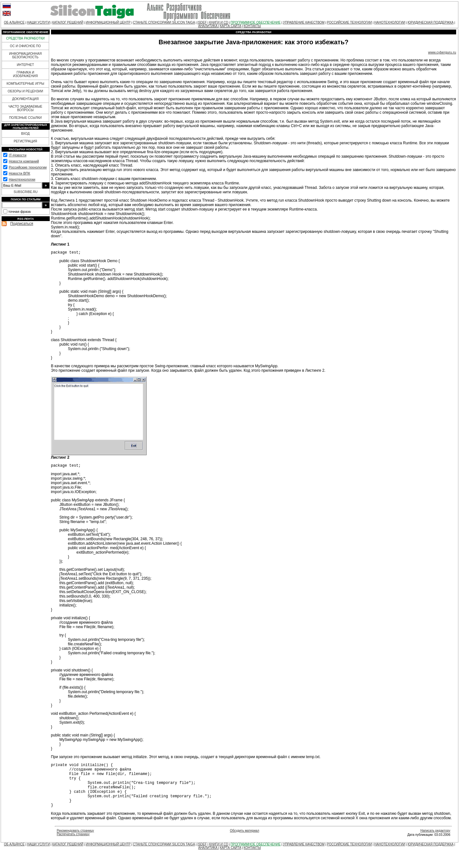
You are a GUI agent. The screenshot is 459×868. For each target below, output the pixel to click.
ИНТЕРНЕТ (25, 65)
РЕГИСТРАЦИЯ (25, 141)
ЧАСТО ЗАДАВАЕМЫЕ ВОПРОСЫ (25, 108)
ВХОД (25, 134)
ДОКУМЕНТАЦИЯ (25, 99)
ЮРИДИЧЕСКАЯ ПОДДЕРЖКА (431, 22)
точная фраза (19, 212)
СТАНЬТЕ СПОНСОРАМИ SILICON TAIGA (164, 22)
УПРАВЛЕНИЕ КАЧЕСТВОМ (304, 22)
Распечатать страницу (73, 846)
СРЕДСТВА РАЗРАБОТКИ (25, 38)
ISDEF (202, 22)
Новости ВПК (19, 173)
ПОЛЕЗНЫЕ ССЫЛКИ (25, 118)
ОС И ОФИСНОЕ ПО (25, 46)
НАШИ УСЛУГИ (39, 22)
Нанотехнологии (22, 179)
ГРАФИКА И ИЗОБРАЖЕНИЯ (25, 74)
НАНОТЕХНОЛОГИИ (390, 22)
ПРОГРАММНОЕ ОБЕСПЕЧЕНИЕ (255, 22)
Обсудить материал (244, 842)
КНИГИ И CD (219, 22)
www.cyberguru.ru (442, 52)
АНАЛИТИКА (208, 26)
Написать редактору (435, 842)
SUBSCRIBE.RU (26, 192)
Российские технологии (28, 167)
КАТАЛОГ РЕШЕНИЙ (68, 22)
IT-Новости (17, 155)
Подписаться (22, 224)
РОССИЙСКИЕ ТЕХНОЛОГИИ (350, 22)
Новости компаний (24, 161)
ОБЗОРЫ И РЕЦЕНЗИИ (25, 91)
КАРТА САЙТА (231, 26)
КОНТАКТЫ (252, 26)
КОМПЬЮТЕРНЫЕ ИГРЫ (25, 84)
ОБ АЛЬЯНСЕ (14, 22)
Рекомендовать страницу (75, 842)
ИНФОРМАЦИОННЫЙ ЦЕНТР (108, 22)
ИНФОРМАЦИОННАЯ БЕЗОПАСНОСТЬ (25, 55)
